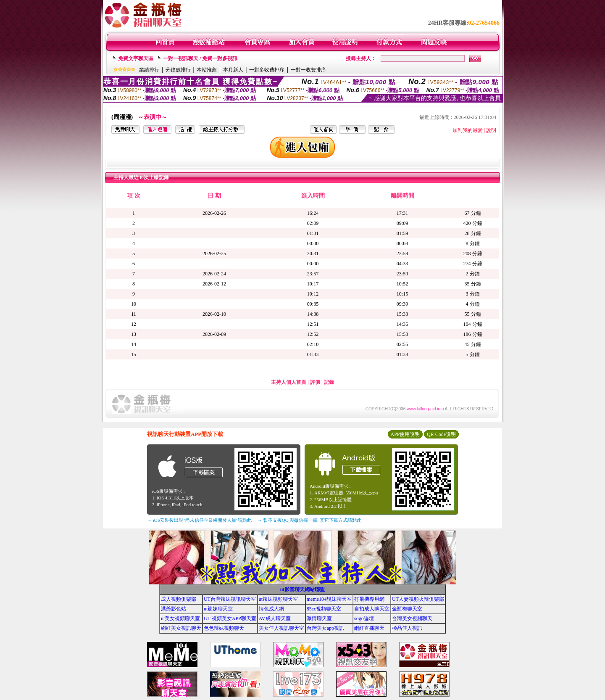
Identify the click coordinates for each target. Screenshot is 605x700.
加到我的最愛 (468, 130)
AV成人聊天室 (275, 618)
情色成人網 (271, 609)
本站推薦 (207, 70)
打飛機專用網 (369, 599)
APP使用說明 (405, 434)
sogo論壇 (364, 618)
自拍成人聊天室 (372, 609)
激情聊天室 (319, 618)
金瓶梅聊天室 (407, 609)
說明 (491, 130)
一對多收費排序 (267, 70)
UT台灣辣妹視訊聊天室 (230, 599)
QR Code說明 (441, 434)
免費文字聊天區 (136, 58)
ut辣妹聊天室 (218, 609)
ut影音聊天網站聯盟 (303, 589)
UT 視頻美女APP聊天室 (230, 618)
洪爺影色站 (174, 609)
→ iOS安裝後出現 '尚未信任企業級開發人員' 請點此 (199, 520)
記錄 (329, 382)
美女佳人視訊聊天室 (281, 628)
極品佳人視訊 (407, 628)
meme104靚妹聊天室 (329, 599)
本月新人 (233, 70)
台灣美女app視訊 (325, 628)
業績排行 (149, 70)
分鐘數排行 (178, 70)
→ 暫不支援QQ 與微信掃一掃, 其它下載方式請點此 (309, 520)
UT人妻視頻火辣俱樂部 (418, 599)
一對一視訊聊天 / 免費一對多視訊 (200, 58)
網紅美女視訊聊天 (181, 628)
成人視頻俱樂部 (179, 599)
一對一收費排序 (308, 70)
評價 (315, 382)
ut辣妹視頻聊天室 (278, 599)
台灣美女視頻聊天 (412, 618)
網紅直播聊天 (369, 628)
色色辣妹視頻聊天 (224, 628)
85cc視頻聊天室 (324, 609)
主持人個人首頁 (289, 382)
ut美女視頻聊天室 (180, 618)
